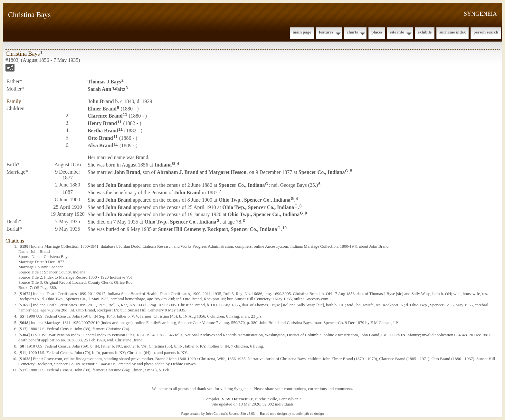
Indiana (163, 165)
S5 (22, 316)
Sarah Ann (106, 89)
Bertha (103, 131)
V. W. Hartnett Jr (237, 399)
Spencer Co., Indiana (322, 172)
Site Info (397, 32)
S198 (24, 246)
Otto (100, 138)
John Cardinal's (217, 414)
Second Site (237, 414)
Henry (102, 123)
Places (377, 32)
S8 (22, 346)
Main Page (302, 32)
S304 (24, 335)
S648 (24, 323)
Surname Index (453, 32)
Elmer (102, 108)
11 (125, 115)
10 (284, 228)
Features (326, 32)
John (101, 101)
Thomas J (104, 82)
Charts (353, 32)
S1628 (25, 359)
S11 (23, 353)
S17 (23, 329)
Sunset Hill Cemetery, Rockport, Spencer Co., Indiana (218, 229)
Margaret (227, 172)
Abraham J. (178, 172)
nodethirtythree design (308, 414)
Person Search (486, 32)
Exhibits (425, 32)
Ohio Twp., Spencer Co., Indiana (255, 200)
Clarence (105, 116)
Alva (100, 145)
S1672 (25, 294)
